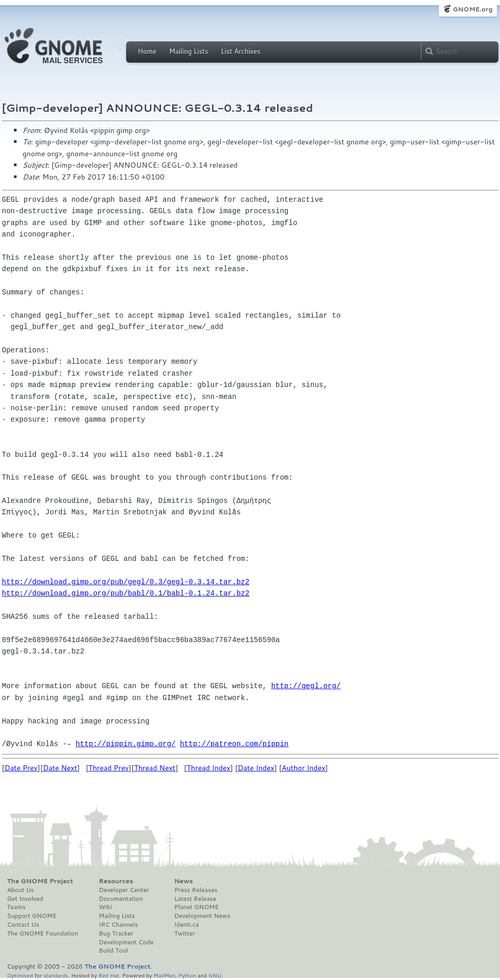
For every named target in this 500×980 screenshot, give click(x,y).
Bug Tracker (116, 933)
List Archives (240, 51)
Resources (116, 881)
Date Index (256, 768)
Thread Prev (109, 768)
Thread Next (155, 768)
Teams (17, 907)
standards (56, 975)
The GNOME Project (40, 881)
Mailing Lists (189, 51)
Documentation (121, 899)
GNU (215, 975)
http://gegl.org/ (306, 686)
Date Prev (21, 768)
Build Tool (113, 951)
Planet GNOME (196, 907)
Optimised (20, 975)
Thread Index (209, 768)
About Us (21, 890)
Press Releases (196, 890)
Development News (202, 916)
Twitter (185, 933)
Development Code (126, 942)
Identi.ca (187, 925)
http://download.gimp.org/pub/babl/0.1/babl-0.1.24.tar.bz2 (126, 593)
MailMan (164, 975)
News (184, 881)
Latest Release (195, 899)
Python (187, 975)
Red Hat (109, 975)
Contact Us (23, 925)
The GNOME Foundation (43, 933)
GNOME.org (472, 9)
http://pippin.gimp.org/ (125, 744)
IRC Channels (118, 925)
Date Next (60, 768)
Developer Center (124, 890)
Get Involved (25, 899)
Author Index (304, 768)
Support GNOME (32, 916)
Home (147, 51)
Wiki (105, 907)
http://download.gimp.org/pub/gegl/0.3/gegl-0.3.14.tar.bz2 (126, 582)
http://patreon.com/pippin (234, 744)
